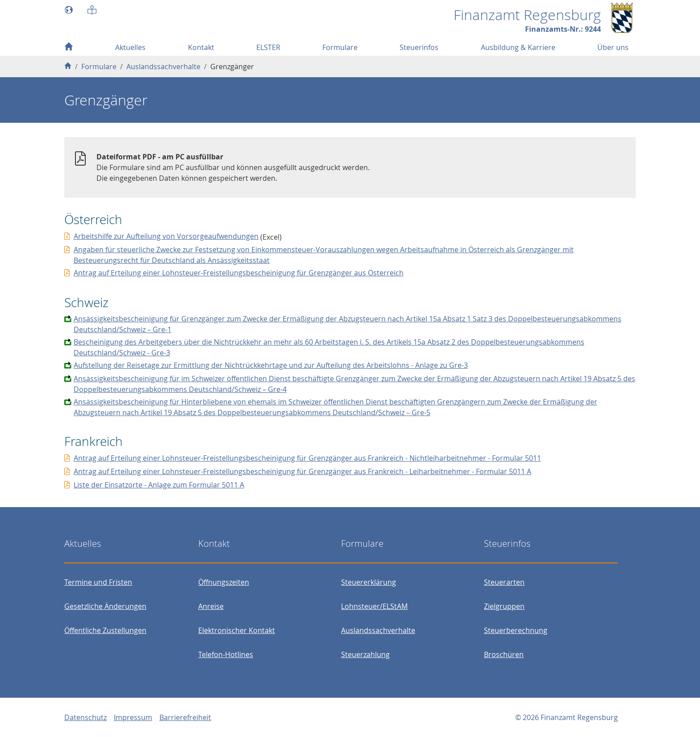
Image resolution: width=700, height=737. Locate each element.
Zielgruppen (504, 606)
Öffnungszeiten (224, 582)
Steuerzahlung (365, 654)
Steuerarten (504, 582)
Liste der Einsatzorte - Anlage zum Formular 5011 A (159, 485)
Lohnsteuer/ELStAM (374, 606)
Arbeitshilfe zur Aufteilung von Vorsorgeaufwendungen (166, 236)
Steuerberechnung (516, 630)
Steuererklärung (369, 582)
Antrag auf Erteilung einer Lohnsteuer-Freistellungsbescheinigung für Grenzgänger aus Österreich (239, 273)
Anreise (211, 606)
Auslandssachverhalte (378, 630)
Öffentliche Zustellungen (105, 630)
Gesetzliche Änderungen (105, 606)
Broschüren (504, 654)
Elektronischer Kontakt (237, 630)
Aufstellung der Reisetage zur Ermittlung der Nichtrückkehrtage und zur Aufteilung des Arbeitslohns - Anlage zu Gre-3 (271, 365)
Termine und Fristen (98, 582)
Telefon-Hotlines (226, 654)
